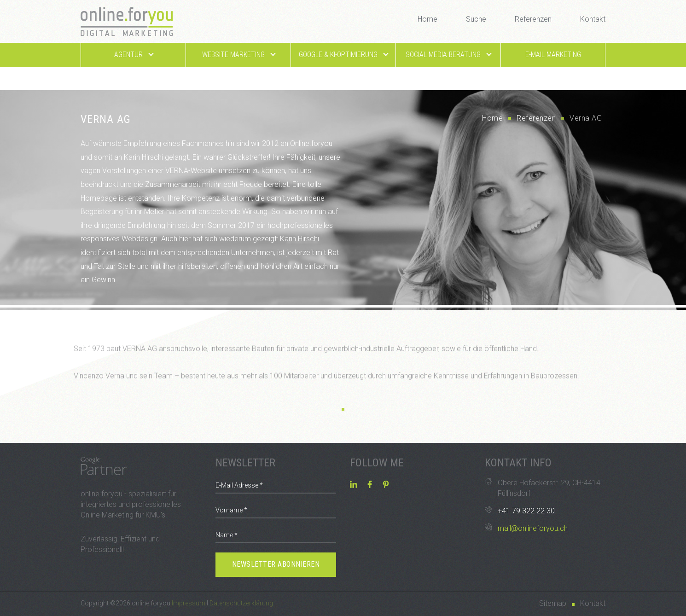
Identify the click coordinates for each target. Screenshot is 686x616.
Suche (476, 19)
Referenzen (533, 19)
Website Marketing (238, 55)
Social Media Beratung (448, 55)
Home (427, 19)
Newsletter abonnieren (276, 564)
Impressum (189, 603)
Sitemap (553, 603)
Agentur (134, 55)
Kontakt (593, 19)
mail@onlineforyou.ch (533, 528)
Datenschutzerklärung (241, 603)
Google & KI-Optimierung (343, 55)
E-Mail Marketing (553, 55)
